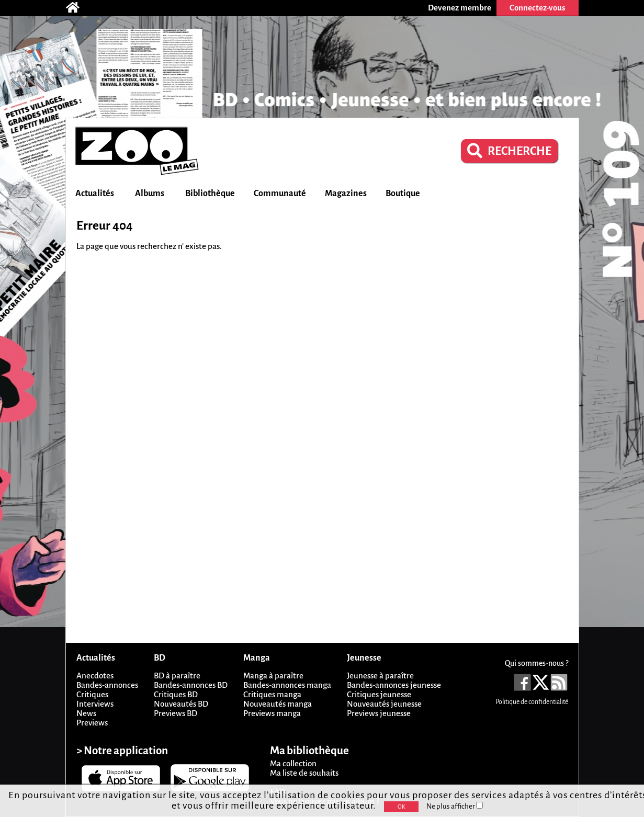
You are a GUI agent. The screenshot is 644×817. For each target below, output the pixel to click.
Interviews (95, 704)
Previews (92, 723)
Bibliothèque (210, 194)
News (86, 713)
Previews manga (272, 713)
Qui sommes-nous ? (536, 663)
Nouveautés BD (181, 704)
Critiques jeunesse (379, 694)
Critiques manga (272, 694)
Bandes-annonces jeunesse (394, 685)
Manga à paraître (273, 676)
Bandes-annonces (107, 685)
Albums (150, 194)
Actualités (95, 194)
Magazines (346, 194)
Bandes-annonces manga (287, 685)
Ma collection (293, 763)
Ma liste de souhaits (304, 773)
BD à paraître (177, 676)
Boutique (403, 194)
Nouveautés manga (278, 704)
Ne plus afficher (455, 806)
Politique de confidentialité (532, 702)
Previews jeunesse (379, 713)
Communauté (280, 194)
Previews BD (176, 713)
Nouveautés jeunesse (384, 704)
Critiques (92, 694)
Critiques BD (176, 694)
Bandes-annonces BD (191, 685)
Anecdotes (95, 676)
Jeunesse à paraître (380, 676)
